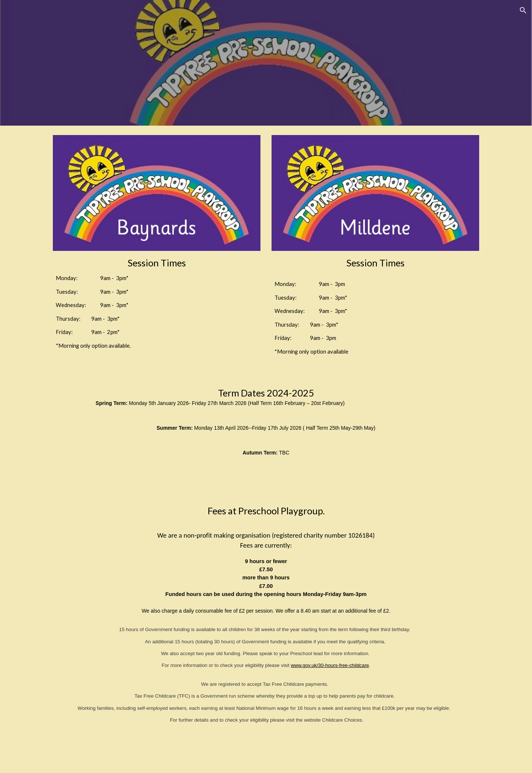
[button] (523, 10)
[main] (157, 303)
